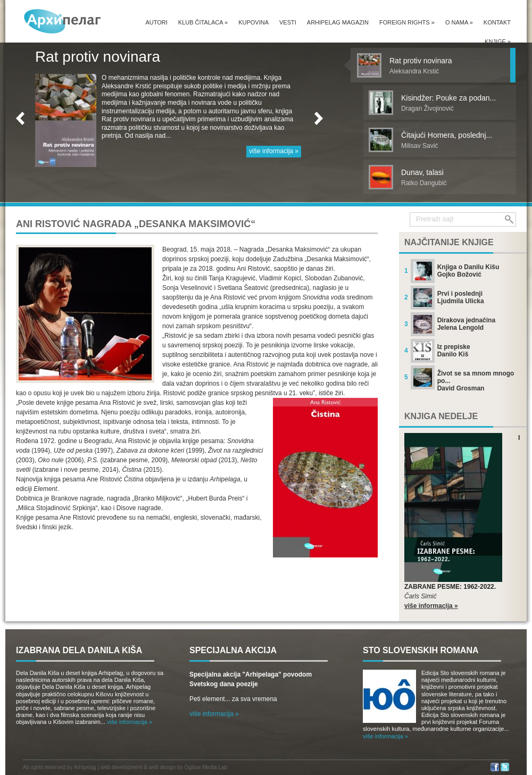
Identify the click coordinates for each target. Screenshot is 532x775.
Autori (156, 22)
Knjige (498, 41)
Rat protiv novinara (98, 57)
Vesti (288, 22)
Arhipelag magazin (338, 22)
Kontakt (497, 22)
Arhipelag (85, 767)
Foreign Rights (407, 22)
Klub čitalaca (203, 22)
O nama (459, 22)
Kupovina (253, 22)
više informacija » (274, 151)
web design (163, 767)
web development (121, 767)
